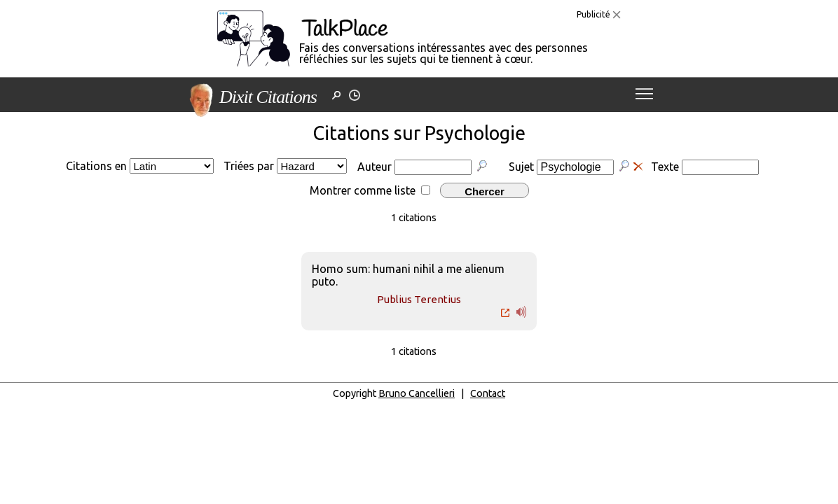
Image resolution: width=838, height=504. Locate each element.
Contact (488, 393)
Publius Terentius (419, 299)
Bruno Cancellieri (417, 393)
